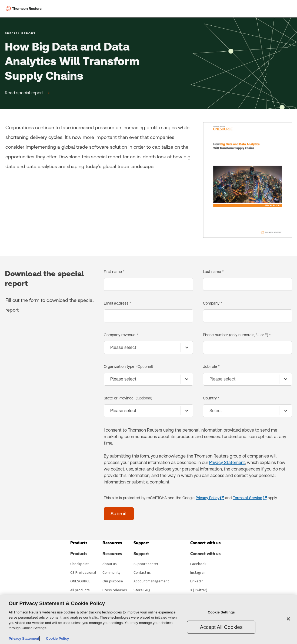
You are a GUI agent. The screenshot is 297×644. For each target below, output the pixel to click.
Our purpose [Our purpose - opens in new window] (113, 581)
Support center (146, 564)
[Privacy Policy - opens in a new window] (210, 498)
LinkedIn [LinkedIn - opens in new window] (197, 581)
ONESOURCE (80, 581)
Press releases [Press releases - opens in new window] (115, 590)
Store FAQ (142, 590)
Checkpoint (79, 564)
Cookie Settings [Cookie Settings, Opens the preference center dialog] (221, 612)
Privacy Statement (227, 463)
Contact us (142, 573)
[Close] (288, 619)
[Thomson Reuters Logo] (25, 9)
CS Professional (83, 573)
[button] (79, 543)
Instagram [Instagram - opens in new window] (198, 573)
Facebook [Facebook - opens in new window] (198, 564)
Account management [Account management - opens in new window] (151, 581)
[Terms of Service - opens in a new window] (250, 498)
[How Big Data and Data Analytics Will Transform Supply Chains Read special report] (27, 93)
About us (110, 564)
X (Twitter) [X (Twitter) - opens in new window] (199, 590)
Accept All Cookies (221, 627)
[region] (148, 619)
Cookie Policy (57, 638)
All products (80, 590)
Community (111, 573)
